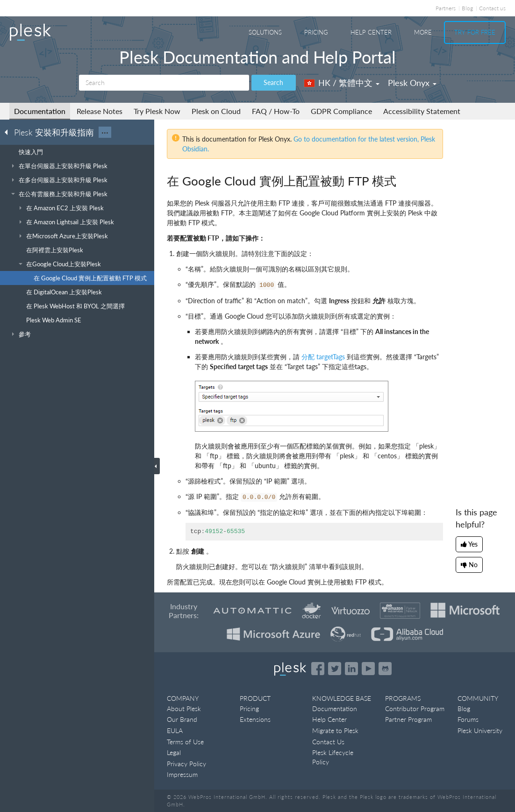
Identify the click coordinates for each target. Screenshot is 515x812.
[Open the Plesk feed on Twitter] (335, 669)
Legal (174, 752)
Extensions (255, 719)
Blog (467, 8)
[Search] (164, 83)
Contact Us (328, 742)
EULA (175, 730)
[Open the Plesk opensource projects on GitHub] (385, 669)
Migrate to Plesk (335, 730)
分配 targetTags (323, 357)
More (423, 32)
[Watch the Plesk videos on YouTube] (368, 669)
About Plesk (184, 709)
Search (273, 82)
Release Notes (100, 111)
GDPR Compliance (341, 111)
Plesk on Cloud (216, 111)
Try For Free (475, 32)
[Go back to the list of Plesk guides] (9, 132)
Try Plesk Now (157, 111)
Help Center (371, 32)
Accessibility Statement (422, 111)
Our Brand (182, 719)
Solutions (265, 32)
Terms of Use (185, 742)
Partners (446, 8)
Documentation (40, 111)
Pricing (316, 32)
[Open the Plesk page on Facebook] (318, 669)
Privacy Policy (186, 764)
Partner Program (408, 719)
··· (105, 132)
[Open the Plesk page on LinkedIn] (351, 669)
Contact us (492, 8)
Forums (468, 719)
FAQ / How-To (276, 111)
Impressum (182, 774)
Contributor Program (415, 709)
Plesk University (480, 730)
